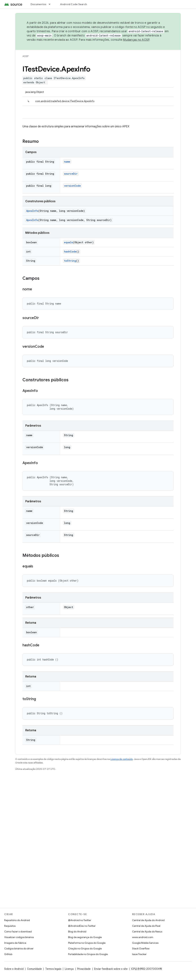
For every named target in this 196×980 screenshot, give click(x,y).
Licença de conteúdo (122, 759)
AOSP (25, 56)
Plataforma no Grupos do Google (87, 943)
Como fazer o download (18, 932)
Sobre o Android (14, 969)
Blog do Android (77, 932)
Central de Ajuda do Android (148, 920)
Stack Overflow (141, 949)
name (67, 162)
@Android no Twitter (80, 920)
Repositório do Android (17, 920)
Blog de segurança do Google (85, 937)
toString (70, 261)
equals (68, 242)
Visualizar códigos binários (19, 937)
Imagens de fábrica (15, 943)
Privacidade (84, 969)
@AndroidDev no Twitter (82, 926)
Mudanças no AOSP (136, 40)
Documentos (39, 4)
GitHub (8, 954)
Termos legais (53, 969)
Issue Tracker (139, 954)
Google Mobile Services (145, 943)
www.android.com (143, 937)
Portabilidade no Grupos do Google (88, 954)
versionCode (72, 186)
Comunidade (34, 969)
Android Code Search (73, 4)
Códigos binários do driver (19, 949)
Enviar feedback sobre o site (111, 969)
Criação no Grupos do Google (85, 949)
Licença (69, 969)
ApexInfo (32, 211)
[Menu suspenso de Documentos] (51, 4)
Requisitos (10, 926)
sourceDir (71, 174)
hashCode (70, 252)
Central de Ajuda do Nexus (147, 932)
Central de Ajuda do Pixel (146, 926)
